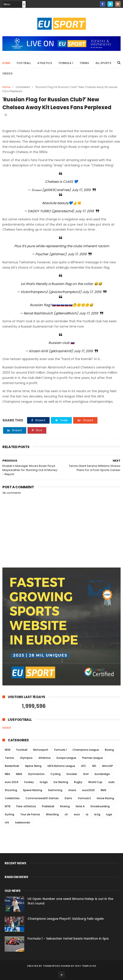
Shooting (11, 790)
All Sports (103, 63)
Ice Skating (61, 782)
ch (66, 814)
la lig (97, 814)
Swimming (55, 790)
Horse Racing (105, 798)
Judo (111, 782)
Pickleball (48, 806)
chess (72, 790)
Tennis (84, 63)
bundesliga (102, 774)
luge (109, 814)
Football (24, 63)
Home (6, 63)
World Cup (95, 782)
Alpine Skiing (33, 766)
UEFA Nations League (61, 766)
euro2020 (88, 790)
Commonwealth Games (42, 798)
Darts (68, 798)
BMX (104, 790)
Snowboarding (100, 806)
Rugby (78, 782)
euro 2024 (12, 782)
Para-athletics (26, 806)
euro (77, 814)
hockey (29, 782)
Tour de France (30, 814)
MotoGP (108, 766)
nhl (7, 822)
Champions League (86, 750)
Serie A (80, 806)
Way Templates (86, 966)
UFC (84, 766)
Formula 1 (66, 63)
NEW (8, 750)
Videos (7, 73)
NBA (7, 774)
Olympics (26, 758)
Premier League (93, 758)
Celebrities (12, 798)
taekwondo (23, 822)
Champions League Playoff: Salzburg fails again (66, 919)
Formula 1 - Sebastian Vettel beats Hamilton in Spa (68, 939)
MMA (19, 774)
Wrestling (52, 814)
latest (7, 728)
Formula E (84, 798)
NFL (94, 766)
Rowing (65, 806)
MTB (8, 806)
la (87, 814)
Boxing (109, 750)
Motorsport (41, 750)
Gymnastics (36, 774)
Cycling (55, 774)
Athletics (45, 63)
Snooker (72, 774)
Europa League (66, 758)
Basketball (12, 766)
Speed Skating (33, 790)
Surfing (10, 814)
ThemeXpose (51, 966)
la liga (44, 782)
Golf (86, 774)
